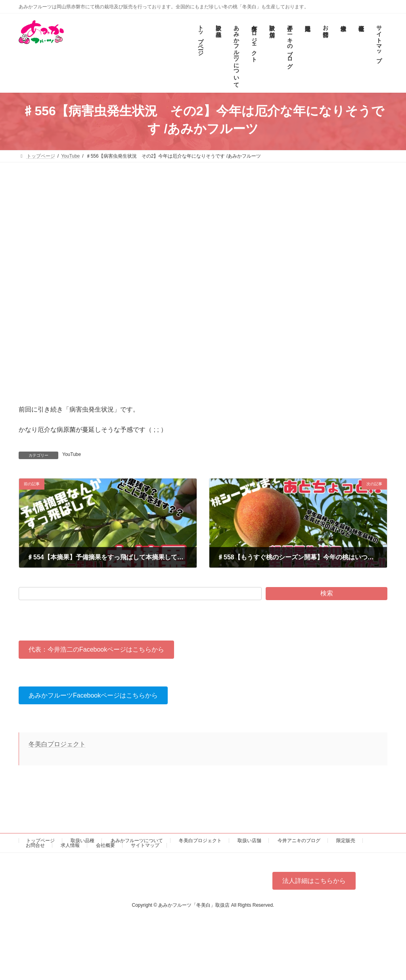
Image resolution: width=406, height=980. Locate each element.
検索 (327, 593)
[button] (96, 649)
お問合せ (35, 845)
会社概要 (105, 845)
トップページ (40, 841)
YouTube (72, 454)
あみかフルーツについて (137, 841)
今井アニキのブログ (299, 841)
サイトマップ (145, 845)
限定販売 (346, 841)
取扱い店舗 (249, 841)
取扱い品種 (82, 841)
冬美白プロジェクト (57, 744)
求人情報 (70, 845)
